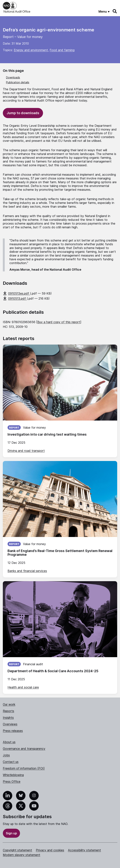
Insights (8, 718)
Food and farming (62, 50)
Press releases (13, 731)
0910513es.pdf (16, 293)
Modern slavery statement (22, 855)
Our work (9, 704)
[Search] (115, 11)
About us (9, 742)
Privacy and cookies (50, 850)
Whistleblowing (13, 775)
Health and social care (23, 687)
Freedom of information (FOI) (24, 768)
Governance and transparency (24, 749)
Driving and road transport (26, 451)
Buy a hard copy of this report (59, 322)
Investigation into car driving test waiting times (47, 434)
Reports (8, 711)
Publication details (18, 82)
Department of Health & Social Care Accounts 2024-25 (53, 671)
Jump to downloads (23, 113)
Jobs (6, 755)
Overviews (10, 724)
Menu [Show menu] (103, 11)
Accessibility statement (84, 850)
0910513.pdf (15, 298)
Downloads (13, 77)
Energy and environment (31, 50)
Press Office (12, 781)
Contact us (11, 762)
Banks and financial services (27, 571)
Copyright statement (17, 850)
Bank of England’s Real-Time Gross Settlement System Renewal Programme (60, 553)
